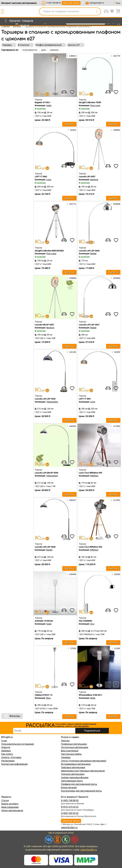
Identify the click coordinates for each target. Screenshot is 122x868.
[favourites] (72, 92)
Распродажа (8, 761)
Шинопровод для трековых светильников (83, 771)
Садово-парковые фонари (75, 777)
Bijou (48, 698)
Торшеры (66, 757)
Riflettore (94, 476)
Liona (49, 180)
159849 (71, 278)
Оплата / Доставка (11, 757)
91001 (72, 130)
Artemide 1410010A (44, 621)
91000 (116, 352)
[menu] (19, 21)
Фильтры (12, 716)
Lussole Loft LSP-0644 (89, 251)
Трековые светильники (73, 767)
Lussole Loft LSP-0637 (89, 325)
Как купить (7, 754)
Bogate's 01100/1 (43, 102)
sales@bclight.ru (97, 3)
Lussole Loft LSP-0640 (45, 547)
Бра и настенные (70, 751)
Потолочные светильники (75, 747)
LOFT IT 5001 (85, 399)
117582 (115, 426)
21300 (116, 648)
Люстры (65, 741)
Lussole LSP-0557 (87, 177)
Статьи (5, 800)
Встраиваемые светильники (76, 764)
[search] (97, 11)
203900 (115, 278)
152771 (71, 204)
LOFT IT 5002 (41, 177)
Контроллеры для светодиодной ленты (81, 791)
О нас (4, 741)
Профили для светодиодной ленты (79, 784)
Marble (93, 254)
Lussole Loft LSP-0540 (45, 399)
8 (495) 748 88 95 (70, 800)
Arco (92, 624)
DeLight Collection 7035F (90, 102)
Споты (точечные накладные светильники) (84, 761)
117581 (115, 500)
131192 (71, 352)
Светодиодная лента (72, 781)
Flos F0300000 (85, 621)
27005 (72, 648)
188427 (71, 500)
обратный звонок (71, 3)
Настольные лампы (71, 754)
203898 (115, 204)
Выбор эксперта (10, 804)
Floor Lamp (95, 105)
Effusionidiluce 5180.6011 (91, 695)
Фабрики (6, 751)
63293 (116, 574)
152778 (115, 56)
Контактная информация (14, 764)
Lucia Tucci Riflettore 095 (90, 473)
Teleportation (52, 402)
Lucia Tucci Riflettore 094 (90, 547)
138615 (71, 56)
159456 (71, 574)
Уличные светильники (73, 774)
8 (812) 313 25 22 (70, 807)
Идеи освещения (10, 807)
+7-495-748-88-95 (53, 3)
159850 (115, 130)
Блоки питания (69, 787)
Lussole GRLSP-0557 (44, 325)
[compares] (64, 92)
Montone (94, 180)
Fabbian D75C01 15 (44, 695)
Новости (6, 747)
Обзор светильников (12, 810)
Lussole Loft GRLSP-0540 (46, 473)
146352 (71, 426)
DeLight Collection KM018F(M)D (49, 251)
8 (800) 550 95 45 (70, 813)
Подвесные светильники (74, 744)
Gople (49, 624)
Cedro (49, 105)
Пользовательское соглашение (18, 744)
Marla (93, 698)
